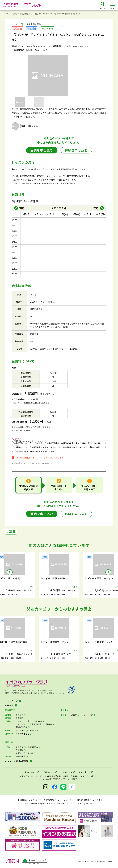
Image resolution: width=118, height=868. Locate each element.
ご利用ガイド (49, 772)
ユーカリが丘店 (23, 721)
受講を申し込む (42, 150)
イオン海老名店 (23, 734)
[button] (10, 572)
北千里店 (20, 747)
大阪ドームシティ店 (25, 753)
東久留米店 (21, 730)
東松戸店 (38, 721)
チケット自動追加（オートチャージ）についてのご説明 (39, 458)
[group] (59, 575)
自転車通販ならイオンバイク (55, 800)
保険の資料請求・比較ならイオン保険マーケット (45, 804)
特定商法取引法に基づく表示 (56, 776)
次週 (96, 208)
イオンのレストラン (75, 804)
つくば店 (20, 715)
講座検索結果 (25, 14)
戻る (12, 531)
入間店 (19, 718)
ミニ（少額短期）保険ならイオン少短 (85, 800)
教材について (35, 463)
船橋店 (49, 724)
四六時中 (90, 804)
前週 (22, 208)
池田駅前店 (33, 747)
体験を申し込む (76, 150)
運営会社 (76, 779)
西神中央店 (21, 756)
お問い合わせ (85, 772)
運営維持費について (20, 463)
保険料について (49, 463)
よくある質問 (67, 772)
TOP (7, 14)
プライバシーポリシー (89, 776)
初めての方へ (31, 772)
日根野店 (20, 750)
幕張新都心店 (22, 727)
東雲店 (33, 730)
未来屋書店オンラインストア (29, 800)
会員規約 (74, 776)
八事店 (14, 14)
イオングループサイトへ (29, 776)
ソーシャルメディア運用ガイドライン (54, 779)
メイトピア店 (87, 715)
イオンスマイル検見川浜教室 (29, 724)
